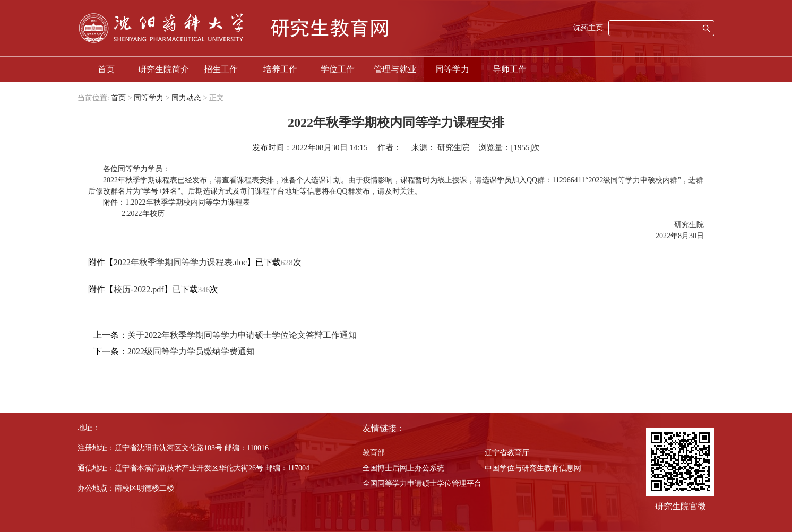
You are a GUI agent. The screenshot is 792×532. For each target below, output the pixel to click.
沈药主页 (588, 28)
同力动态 (186, 98)
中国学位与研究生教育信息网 (533, 468)
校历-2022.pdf (139, 289)
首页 (106, 69)
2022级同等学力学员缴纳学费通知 (191, 351)
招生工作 (221, 69)
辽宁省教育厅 (507, 453)
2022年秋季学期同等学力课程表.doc (180, 262)
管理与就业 (395, 69)
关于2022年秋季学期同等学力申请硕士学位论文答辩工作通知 (242, 335)
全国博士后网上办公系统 (403, 468)
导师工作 (510, 69)
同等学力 (452, 69)
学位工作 (338, 69)
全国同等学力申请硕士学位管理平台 (422, 483)
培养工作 (280, 69)
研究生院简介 (163, 69)
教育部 (374, 453)
